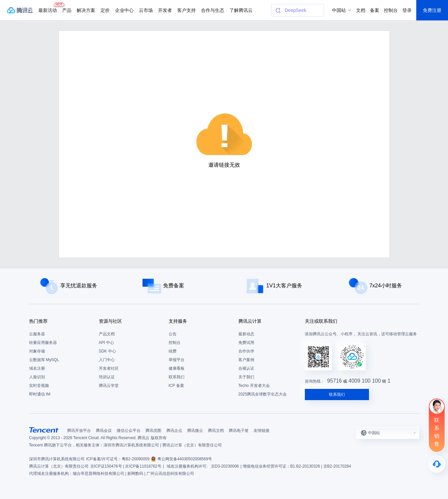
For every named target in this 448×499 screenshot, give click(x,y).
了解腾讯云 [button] (241, 10)
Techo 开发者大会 (254, 386)
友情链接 (262, 431)
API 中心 (107, 343)
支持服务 (178, 321)
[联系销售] (437, 425)
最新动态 (246, 334)
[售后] (437, 464)
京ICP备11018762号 (143, 466)
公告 (173, 334)
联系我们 (177, 377)
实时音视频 (39, 386)
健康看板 (177, 368)
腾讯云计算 (250, 321)
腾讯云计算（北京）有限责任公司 (59, 466)
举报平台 (177, 360)
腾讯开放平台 (79, 431)
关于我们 (246, 377)
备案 (375, 10)
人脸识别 (37, 377)
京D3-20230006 (225, 466)
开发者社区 (109, 368)
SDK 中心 (107, 351)
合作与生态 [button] (213, 10)
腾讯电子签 (239, 431)
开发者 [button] (165, 10)
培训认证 (107, 377)
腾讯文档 (216, 431)
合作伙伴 (246, 351)
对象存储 (37, 351)
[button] (388, 433)
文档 (361, 10)
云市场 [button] (146, 10)
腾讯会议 (104, 431)
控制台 (175, 343)
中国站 (339, 10)
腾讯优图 (153, 431)
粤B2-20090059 (136, 459)
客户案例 (246, 360)
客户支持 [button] (186, 10)
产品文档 (107, 334)
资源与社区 (110, 321)
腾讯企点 (174, 431)
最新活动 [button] (49, 8)
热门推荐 (38, 321)
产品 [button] (67, 10)
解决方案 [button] (86, 10)
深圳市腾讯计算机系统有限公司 (57, 459)
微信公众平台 (129, 431)
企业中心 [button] (124, 10)
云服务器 (37, 334)
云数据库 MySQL (44, 360)
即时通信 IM (40, 394)
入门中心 (107, 360)
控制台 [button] (391, 10)
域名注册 (37, 368)
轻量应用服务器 (43, 343)
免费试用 (246, 343)
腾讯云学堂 (109, 386)
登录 (407, 10)
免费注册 (432, 10)
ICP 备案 (176, 386)
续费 (173, 351)
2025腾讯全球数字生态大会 (263, 394)
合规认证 (246, 368)
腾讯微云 (195, 431)
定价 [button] (105, 10)
